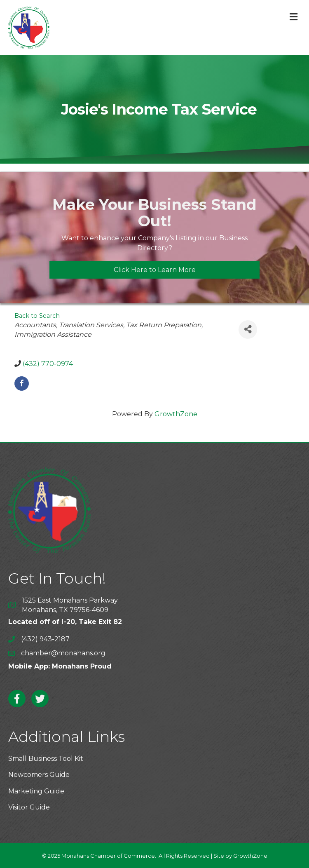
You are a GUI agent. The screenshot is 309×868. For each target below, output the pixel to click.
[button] (154, 270)
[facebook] (22, 384)
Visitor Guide (29, 807)
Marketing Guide (36, 791)
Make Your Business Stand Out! (154, 213)
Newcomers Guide (39, 775)
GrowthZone (176, 414)
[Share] (248, 330)
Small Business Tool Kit (46, 759)
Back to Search (37, 316)
